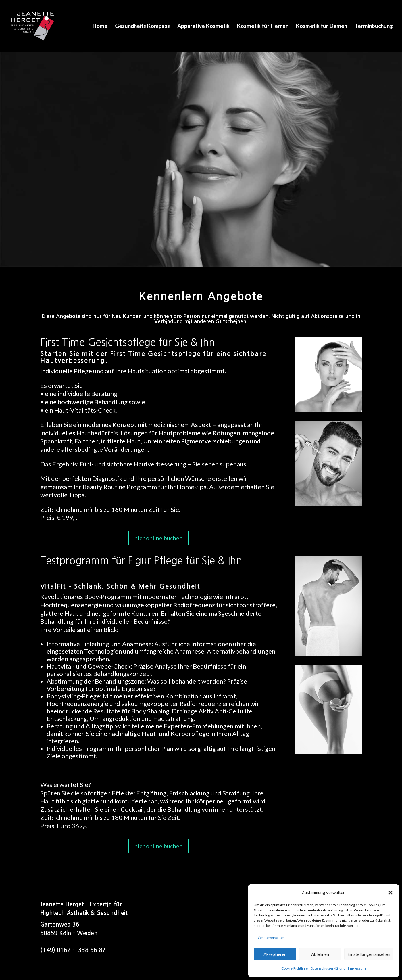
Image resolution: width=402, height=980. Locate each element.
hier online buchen (158, 538)
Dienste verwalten (271, 938)
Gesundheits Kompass (142, 26)
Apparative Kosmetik (203, 26)
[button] (391, 893)
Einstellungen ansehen (369, 954)
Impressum (357, 968)
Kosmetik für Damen (322, 26)
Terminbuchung (374, 26)
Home (100, 26)
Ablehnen (320, 954)
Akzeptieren (275, 954)
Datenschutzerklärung (328, 968)
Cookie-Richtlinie (295, 968)
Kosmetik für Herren (263, 26)
